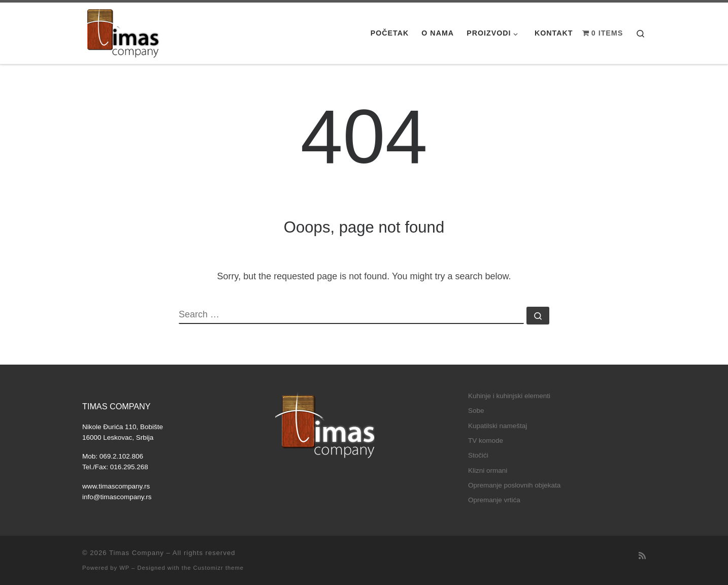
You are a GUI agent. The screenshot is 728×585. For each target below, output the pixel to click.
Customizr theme (219, 568)
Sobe (476, 411)
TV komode (486, 441)
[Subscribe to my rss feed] (642, 556)
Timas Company (137, 553)
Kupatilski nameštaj (498, 426)
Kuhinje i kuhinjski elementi (509, 396)
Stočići (478, 455)
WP (124, 568)
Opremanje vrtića (494, 500)
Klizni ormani (488, 470)
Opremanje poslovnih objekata (514, 485)
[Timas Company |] (121, 33)
